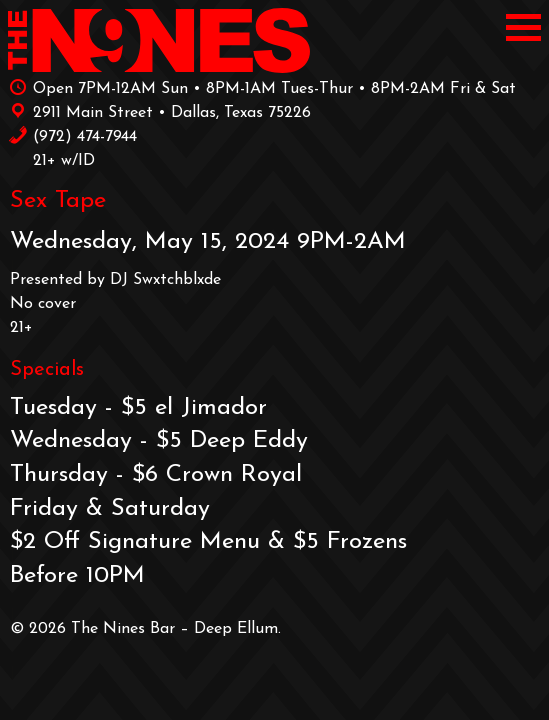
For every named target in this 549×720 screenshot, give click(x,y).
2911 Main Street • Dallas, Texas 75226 (159, 111)
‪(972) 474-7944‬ (72, 135)
